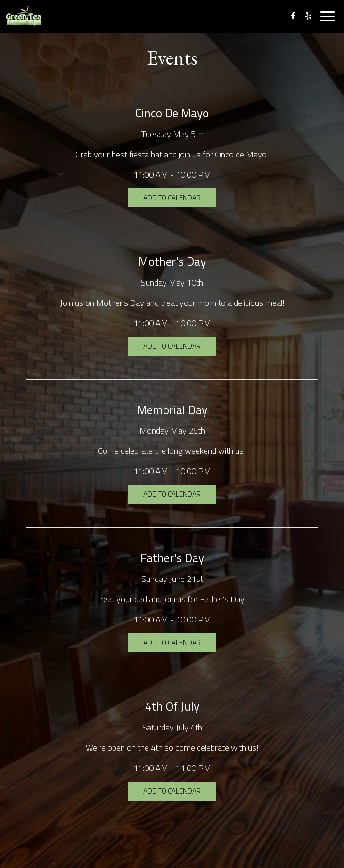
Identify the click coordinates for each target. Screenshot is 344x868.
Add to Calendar (172, 198)
